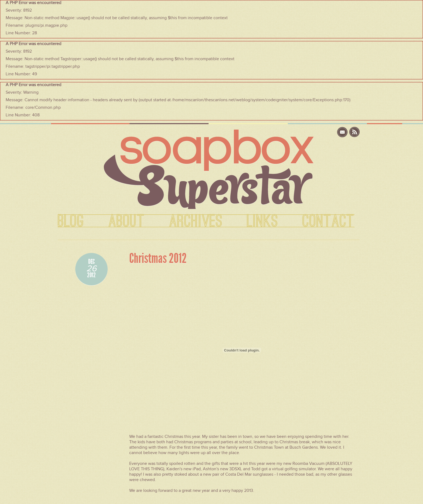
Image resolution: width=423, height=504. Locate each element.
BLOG (71, 221)
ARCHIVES (196, 221)
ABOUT (127, 221)
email (343, 132)
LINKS (262, 221)
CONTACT (328, 221)
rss (354, 132)
